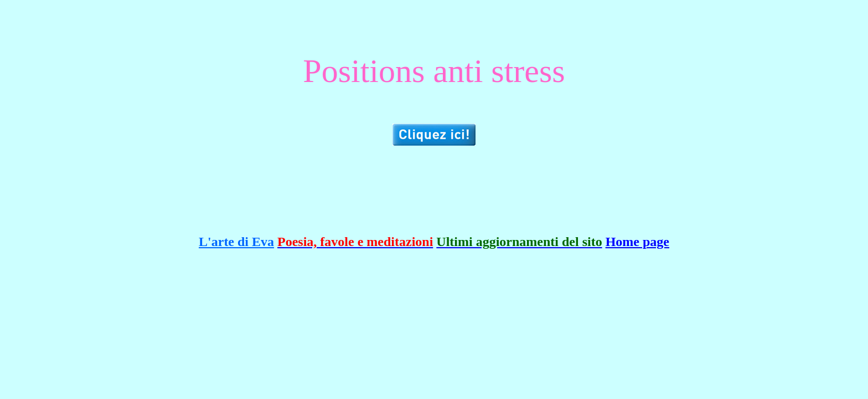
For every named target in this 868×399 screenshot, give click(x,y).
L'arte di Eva (236, 242)
